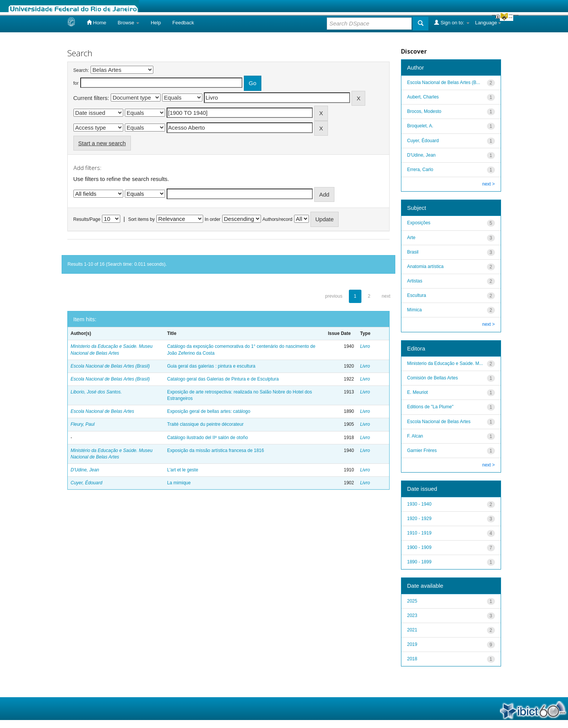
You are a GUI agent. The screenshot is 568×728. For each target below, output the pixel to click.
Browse (128, 23)
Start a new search (102, 143)
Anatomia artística (425, 266)
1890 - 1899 (419, 562)
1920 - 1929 (419, 519)
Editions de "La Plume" (430, 407)
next (386, 296)
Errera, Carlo (420, 170)
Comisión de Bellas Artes (432, 378)
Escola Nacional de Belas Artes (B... (444, 82)
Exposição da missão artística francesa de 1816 (216, 450)
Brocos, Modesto (424, 111)
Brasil (413, 252)
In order (212, 219)
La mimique (179, 483)
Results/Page (87, 219)
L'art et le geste (183, 470)
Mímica (414, 310)
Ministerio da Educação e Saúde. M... (445, 363)
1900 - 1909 (419, 547)
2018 (412, 659)
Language (488, 23)
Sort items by (142, 219)
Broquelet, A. (420, 126)
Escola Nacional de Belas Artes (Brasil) (110, 366)
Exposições (419, 223)
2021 (412, 630)
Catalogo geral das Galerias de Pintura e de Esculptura (223, 379)
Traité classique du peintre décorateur (205, 424)
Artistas (415, 281)
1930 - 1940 (419, 504)
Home (96, 22)
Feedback (183, 23)
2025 (412, 601)
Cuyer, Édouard (87, 483)
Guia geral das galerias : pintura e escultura (211, 366)
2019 (412, 644)
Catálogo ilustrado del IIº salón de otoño (208, 438)
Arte (411, 238)
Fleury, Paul (83, 424)
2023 (412, 615)
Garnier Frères (422, 450)
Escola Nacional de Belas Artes (103, 411)
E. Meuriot (418, 392)
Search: (81, 70)
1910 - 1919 (419, 533)
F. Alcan (415, 436)
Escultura (417, 295)
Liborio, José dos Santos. (96, 392)
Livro (365, 346)
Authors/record (278, 219)
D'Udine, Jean (85, 470)
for (76, 83)
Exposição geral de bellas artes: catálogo (209, 411)
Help (156, 23)
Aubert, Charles (423, 97)
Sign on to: (452, 22)
